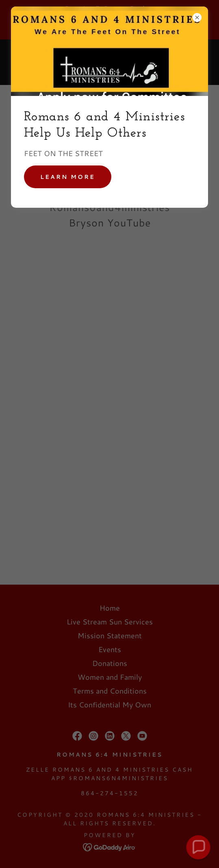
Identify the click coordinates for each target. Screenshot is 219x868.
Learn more (68, 177)
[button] (198, 847)
